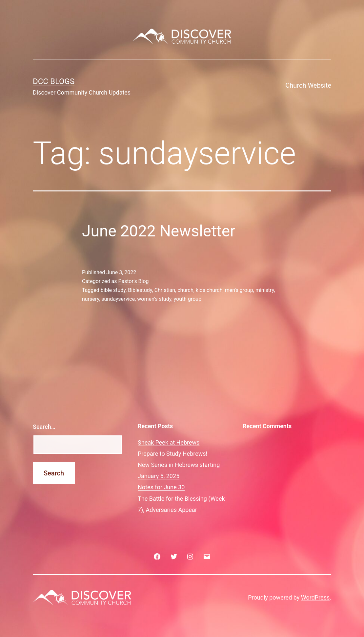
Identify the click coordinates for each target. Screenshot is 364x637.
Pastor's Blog (133, 281)
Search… (44, 427)
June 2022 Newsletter (159, 231)
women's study (154, 299)
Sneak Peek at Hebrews (169, 442)
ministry (265, 290)
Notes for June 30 (161, 487)
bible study (113, 290)
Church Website (308, 85)
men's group (239, 290)
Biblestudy (140, 290)
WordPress (315, 597)
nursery (91, 299)
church (185, 290)
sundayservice (118, 299)
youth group (188, 299)
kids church (209, 290)
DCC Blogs (54, 81)
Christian (165, 290)
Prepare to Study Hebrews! (172, 454)
